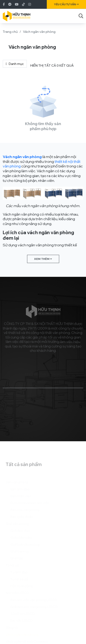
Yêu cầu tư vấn (66, 4)
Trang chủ (10, 32)
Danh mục (15, 64)
